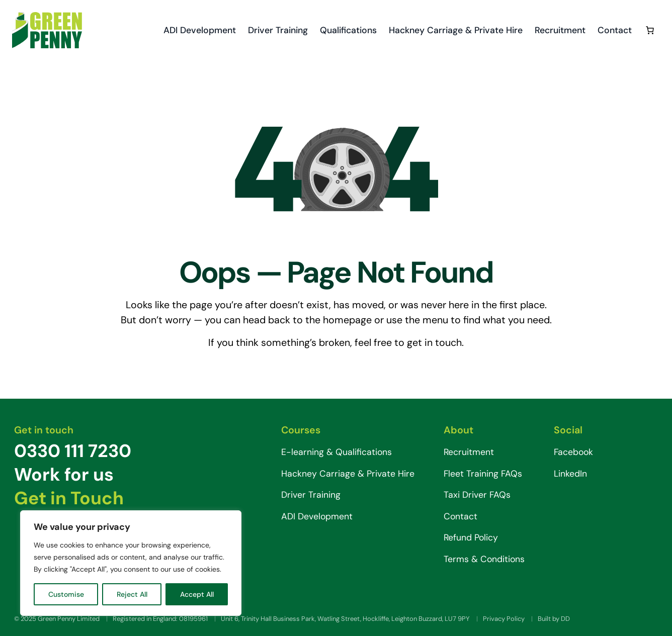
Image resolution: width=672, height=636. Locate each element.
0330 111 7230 (73, 451)
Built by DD (554, 619)
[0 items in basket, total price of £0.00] (650, 30)
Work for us (64, 475)
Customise (66, 594)
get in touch (434, 342)
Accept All (197, 594)
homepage (347, 320)
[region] (131, 563)
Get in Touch (69, 498)
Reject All (132, 594)
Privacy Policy (504, 619)
